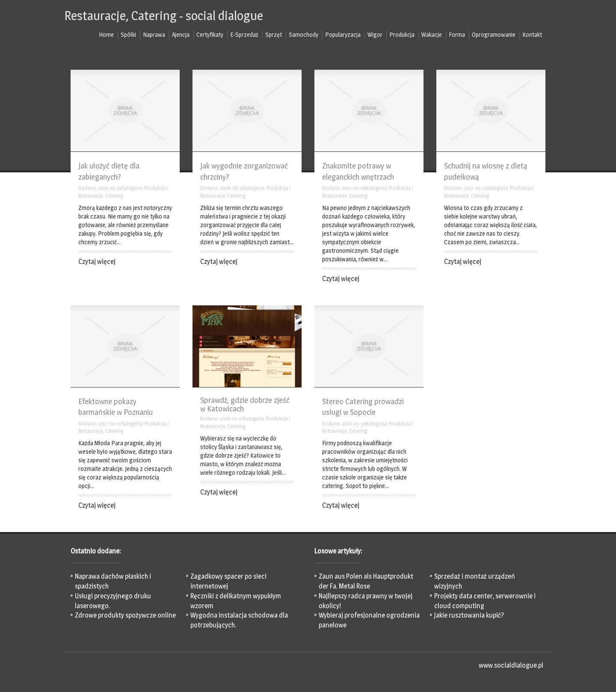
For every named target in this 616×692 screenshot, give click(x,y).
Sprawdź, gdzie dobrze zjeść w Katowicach (245, 404)
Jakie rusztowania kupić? (469, 615)
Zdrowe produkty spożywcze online (125, 615)
